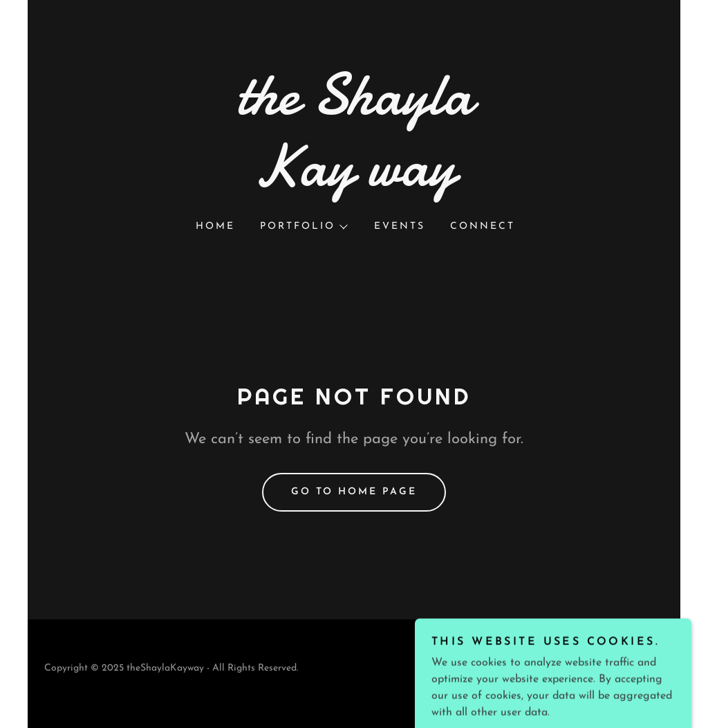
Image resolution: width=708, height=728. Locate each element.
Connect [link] (483, 226)
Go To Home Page (354, 492)
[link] (354, 183)
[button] (303, 227)
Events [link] (400, 226)
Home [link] (215, 226)
